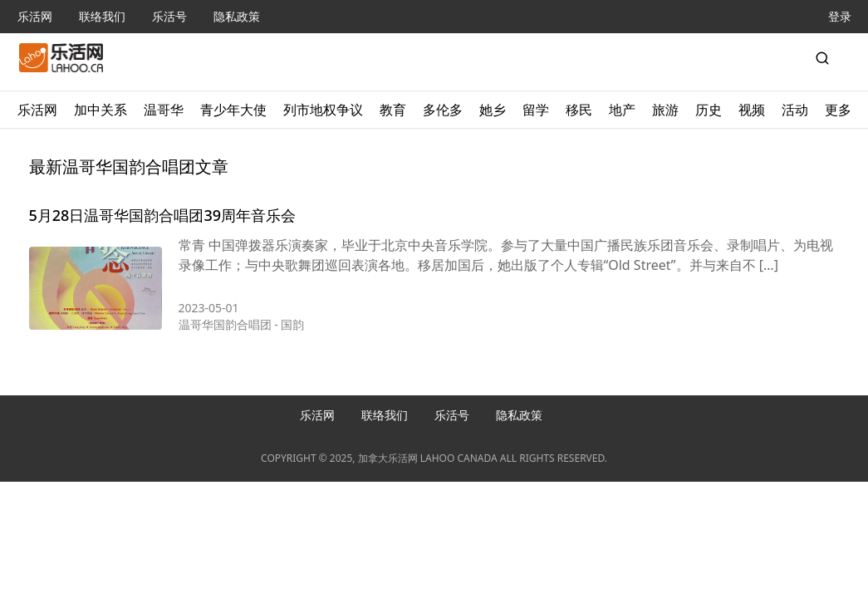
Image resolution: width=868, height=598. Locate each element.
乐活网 (35, 16)
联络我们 (102, 16)
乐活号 (169, 16)
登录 (840, 16)
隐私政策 (237, 16)
